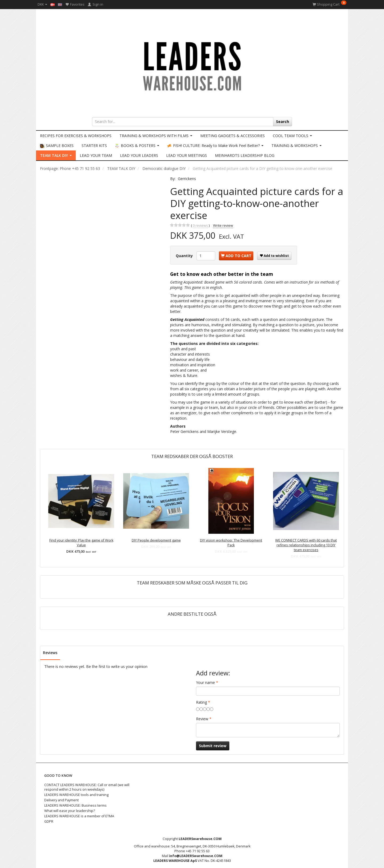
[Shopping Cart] (329, 4)
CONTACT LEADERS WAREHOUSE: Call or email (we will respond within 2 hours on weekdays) (87, 787)
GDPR (49, 821)
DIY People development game (156, 540)
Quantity (185, 256)
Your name (205, 682)
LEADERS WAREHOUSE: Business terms (75, 805)
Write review (223, 226)
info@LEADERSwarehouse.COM (196, 856)
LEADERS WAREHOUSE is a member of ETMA (79, 816)
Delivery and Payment (61, 800)
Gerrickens (187, 179)
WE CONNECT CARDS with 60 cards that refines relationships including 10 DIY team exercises (306, 545)
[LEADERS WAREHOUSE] (192, 65)
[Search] (283, 122)
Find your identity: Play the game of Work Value (81, 543)
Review (202, 719)
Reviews (50, 653)
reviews (200, 226)
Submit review (213, 746)
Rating (201, 702)
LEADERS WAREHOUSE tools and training (76, 795)
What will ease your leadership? (70, 811)
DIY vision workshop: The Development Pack (231, 543)
